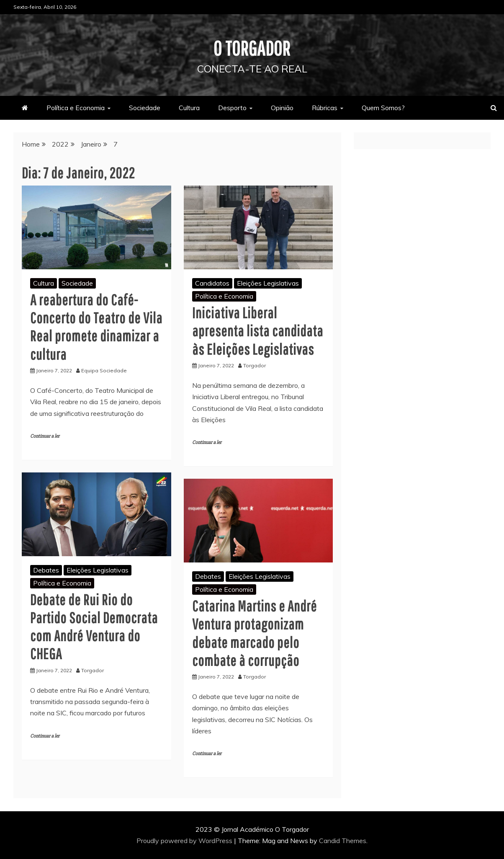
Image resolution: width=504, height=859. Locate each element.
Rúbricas (325, 107)
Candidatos (212, 283)
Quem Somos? (383, 107)
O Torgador (252, 48)
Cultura (189, 107)
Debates (46, 570)
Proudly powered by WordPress (185, 841)
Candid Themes (343, 841)
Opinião (282, 107)
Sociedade (145, 107)
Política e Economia (76, 107)
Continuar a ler (45, 436)
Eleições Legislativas (268, 283)
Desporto (232, 107)
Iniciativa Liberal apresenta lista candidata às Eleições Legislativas (258, 331)
